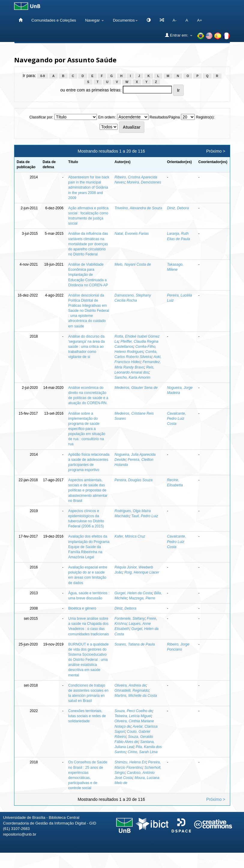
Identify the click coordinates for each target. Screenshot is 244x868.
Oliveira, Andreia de (130, 685)
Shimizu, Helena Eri (130, 762)
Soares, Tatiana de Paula (135, 644)
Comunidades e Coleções (54, 20)
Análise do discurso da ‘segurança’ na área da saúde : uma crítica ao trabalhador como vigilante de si (86, 347)
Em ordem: (107, 117)
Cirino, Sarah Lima (143, 752)
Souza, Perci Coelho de (134, 711)
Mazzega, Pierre (142, 598)
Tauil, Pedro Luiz (145, 516)
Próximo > (216, 151)
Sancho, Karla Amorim (133, 377)
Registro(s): (205, 117)
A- (175, 20)
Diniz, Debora (178, 208)
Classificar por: (41, 117)
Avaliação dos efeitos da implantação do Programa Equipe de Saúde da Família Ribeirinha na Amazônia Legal (89, 547)
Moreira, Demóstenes (144, 182)
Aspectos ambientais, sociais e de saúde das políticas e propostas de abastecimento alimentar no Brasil (88, 490)
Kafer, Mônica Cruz (130, 536)
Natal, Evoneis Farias (132, 234)
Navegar (94, 20)
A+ (200, 20)
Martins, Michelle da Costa (136, 696)
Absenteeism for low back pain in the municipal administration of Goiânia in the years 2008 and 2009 (89, 188)
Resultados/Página (165, 117)
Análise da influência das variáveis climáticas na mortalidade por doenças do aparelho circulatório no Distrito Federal (88, 244)
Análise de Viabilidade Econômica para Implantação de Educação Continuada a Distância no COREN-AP (88, 275)
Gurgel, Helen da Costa (133, 593)
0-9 (42, 76)
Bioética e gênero (82, 608)
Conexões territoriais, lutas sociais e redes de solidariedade (87, 716)
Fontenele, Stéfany (130, 619)
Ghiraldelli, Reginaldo (132, 691)
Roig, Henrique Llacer (142, 572)
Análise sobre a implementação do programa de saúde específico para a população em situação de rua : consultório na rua (87, 429)
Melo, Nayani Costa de (133, 264)
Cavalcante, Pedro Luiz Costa (176, 419)
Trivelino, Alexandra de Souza (139, 208)
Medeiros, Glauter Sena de (136, 388)
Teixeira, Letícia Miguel (133, 716)
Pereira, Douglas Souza (134, 480)
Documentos (125, 20)
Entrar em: (179, 35)
